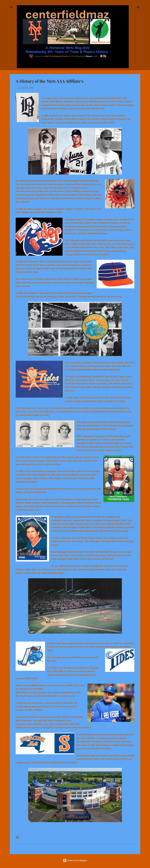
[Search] (138, 8)
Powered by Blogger (75, 860)
